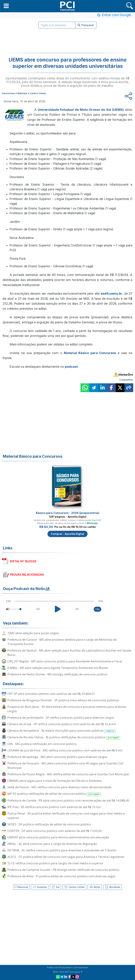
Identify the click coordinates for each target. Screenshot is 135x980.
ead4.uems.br (111, 294)
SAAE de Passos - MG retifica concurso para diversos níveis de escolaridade (59, 787)
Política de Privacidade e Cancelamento (68, 967)
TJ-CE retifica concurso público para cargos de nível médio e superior (55, 863)
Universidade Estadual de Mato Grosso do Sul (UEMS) (81, 110)
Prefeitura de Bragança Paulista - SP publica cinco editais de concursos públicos (63, 700)
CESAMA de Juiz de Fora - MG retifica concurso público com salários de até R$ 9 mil (65, 750)
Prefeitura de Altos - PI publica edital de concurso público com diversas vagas (61, 876)
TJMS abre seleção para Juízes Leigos (33, 633)
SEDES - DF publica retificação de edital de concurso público (49, 824)
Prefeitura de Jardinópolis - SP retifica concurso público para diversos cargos (61, 718)
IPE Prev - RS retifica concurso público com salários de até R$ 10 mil (54, 807)
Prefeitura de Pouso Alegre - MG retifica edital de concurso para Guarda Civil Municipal (68, 774)
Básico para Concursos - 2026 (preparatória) (68, 513)
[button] (6, 6)
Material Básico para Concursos (90, 353)
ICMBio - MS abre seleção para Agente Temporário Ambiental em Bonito (58, 668)
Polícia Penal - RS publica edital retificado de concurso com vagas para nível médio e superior (66, 816)
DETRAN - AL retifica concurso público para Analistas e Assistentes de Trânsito (62, 850)
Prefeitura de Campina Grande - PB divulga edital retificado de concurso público (63, 870)
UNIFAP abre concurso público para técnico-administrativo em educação (58, 837)
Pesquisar (86, 25)
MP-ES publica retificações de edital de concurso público (54, 794)
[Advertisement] (67, 41)
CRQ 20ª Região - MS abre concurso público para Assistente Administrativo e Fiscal (65, 661)
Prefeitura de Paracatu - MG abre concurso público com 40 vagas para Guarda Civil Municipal (65, 765)
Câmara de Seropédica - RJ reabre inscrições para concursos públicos (61, 731)
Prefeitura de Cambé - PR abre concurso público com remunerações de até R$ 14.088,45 (68, 800)
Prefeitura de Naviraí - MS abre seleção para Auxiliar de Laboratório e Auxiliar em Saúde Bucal (69, 653)
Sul (55, 887)
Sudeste (40, 887)
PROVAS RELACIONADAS (27, 575)
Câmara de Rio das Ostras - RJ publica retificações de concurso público (64, 737)
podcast (71, 367)
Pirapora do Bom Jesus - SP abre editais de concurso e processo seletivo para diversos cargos (67, 709)
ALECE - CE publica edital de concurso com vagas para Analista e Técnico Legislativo (66, 857)
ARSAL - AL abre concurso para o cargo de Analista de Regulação (52, 844)
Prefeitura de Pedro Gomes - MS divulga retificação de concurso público (57, 674)
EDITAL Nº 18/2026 (23, 561)
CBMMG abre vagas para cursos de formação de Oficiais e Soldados (55, 781)
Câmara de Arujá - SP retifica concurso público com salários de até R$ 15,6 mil (62, 724)
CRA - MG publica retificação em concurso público (42, 744)
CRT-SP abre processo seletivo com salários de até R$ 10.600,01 (51, 694)
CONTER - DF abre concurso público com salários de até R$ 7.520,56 (55, 831)
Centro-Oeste (74, 887)
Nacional (21, 887)
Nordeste (112, 887)
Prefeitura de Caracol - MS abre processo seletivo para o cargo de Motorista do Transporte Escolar (62, 642)
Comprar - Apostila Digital (67, 534)
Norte (95, 887)
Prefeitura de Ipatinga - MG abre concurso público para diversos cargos (57, 757)
